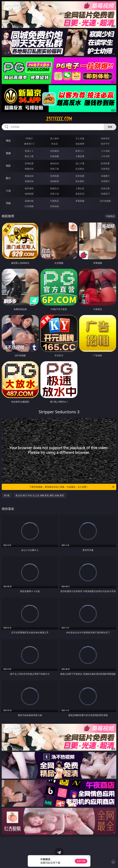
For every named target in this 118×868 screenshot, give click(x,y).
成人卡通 (80, 163)
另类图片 (105, 181)
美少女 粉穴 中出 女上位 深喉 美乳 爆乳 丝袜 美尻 (40, 495)
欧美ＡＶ (80, 151)
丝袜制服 (55, 156)
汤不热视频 (105, 201)
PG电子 (29, 138)
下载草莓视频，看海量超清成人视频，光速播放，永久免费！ (72, 487)
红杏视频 (29, 206)
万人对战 (80, 138)
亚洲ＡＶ (29, 151)
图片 (8, 178)
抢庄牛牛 (105, 144)
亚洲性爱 (29, 163)
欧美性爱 (105, 163)
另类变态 (105, 169)
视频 (8, 153)
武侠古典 (105, 188)
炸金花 (55, 144)
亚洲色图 (55, 176)
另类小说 (55, 194)
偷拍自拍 (55, 163)
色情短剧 (55, 206)
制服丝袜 (29, 169)
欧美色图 (80, 176)
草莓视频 (80, 201)
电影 (8, 166)
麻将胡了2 (29, 144)
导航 (8, 203)
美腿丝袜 (29, 181)
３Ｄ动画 (105, 151)
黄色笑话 (80, 194)
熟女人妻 (29, 156)
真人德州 (55, 138)
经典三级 (55, 169)
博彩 (8, 141)
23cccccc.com (59, 119)
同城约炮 (29, 201)
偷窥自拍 (29, 176)
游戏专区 (105, 138)
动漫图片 (105, 176)
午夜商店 (55, 201)
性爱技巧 (105, 194)
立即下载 (81, 861)
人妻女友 (80, 188)
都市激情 (29, 188)
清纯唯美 (55, 181)
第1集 (7, 495)
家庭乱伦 (55, 188)
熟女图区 (80, 181)
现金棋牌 (80, 144)
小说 (8, 191)
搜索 (110, 127)
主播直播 (80, 156)
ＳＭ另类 (105, 156)
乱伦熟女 (80, 169)
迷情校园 (29, 194)
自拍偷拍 (55, 151)
